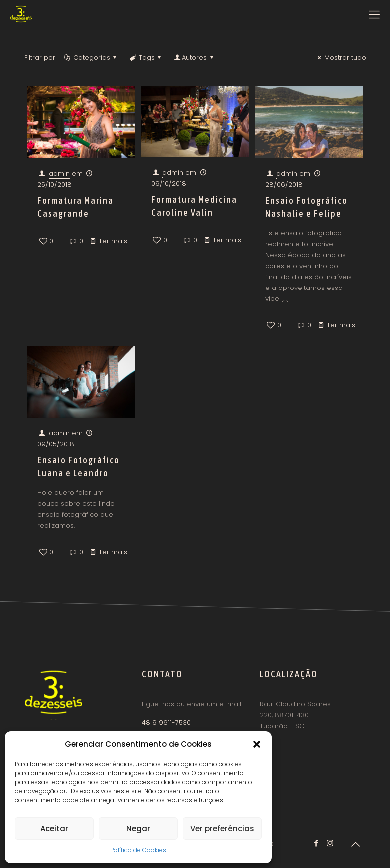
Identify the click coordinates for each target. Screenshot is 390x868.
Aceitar (54, 828)
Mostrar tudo (340, 58)
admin (59, 173)
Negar (138, 828)
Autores (194, 58)
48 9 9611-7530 (166, 723)
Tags (146, 58)
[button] (257, 744)
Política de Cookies (138, 850)
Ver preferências (222, 828)
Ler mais (114, 241)
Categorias (91, 58)
